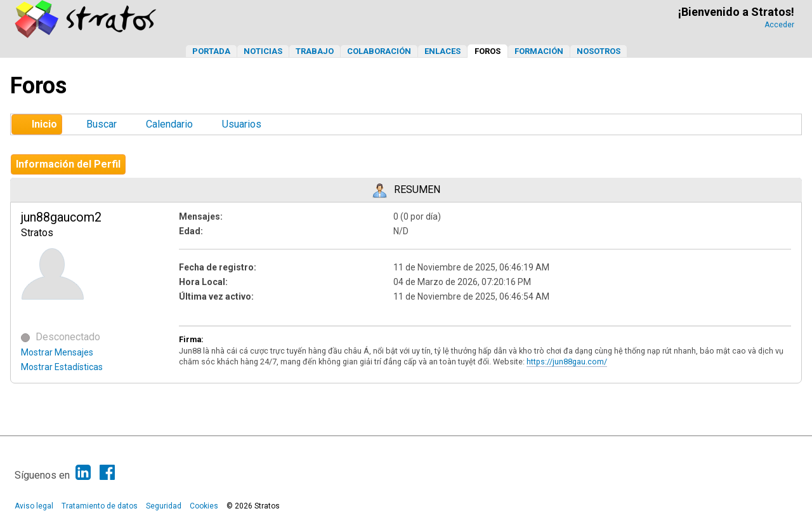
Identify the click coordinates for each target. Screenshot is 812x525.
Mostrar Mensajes (57, 352)
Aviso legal (34, 506)
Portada (211, 51)
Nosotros (599, 51)
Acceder (779, 25)
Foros (488, 51)
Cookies (204, 506)
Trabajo (315, 51)
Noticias (263, 51)
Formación (539, 51)
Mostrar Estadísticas (62, 367)
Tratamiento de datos (100, 506)
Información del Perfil (68, 164)
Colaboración (379, 51)
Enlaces (442, 51)
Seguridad (164, 506)
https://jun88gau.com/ (567, 362)
